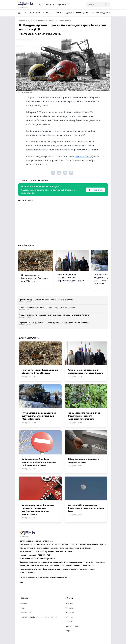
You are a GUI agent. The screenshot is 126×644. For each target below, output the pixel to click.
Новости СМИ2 (26, 200)
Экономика (70, 608)
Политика (69, 604)
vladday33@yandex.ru (46, 558)
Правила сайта (26, 613)
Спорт (68, 631)
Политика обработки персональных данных (39, 617)
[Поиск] (94, 5)
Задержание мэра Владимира (77, 13)
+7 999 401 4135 (43, 555)
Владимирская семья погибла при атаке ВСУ (44, 13)
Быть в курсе (95, 190)
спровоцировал (83, 156)
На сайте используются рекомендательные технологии (43, 577)
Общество (69, 613)
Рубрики (64, 5)
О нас (22, 608)
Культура (69, 617)
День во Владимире (26, 5)
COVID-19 (69, 622)
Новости (50, 5)
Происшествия (71, 626)
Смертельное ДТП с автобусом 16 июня (108, 13)
